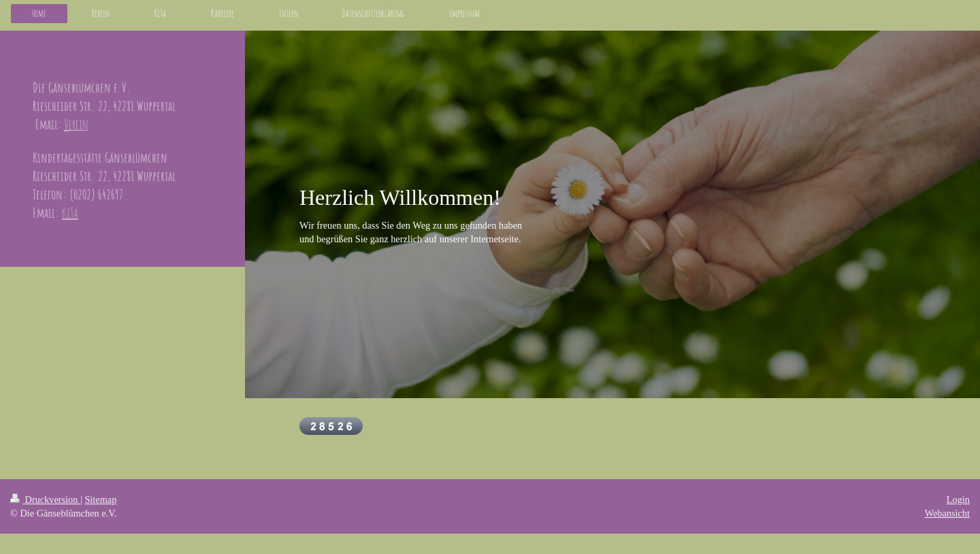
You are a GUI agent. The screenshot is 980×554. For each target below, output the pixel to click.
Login (958, 500)
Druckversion (45, 500)
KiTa (70, 213)
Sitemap (100, 500)
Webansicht (947, 513)
